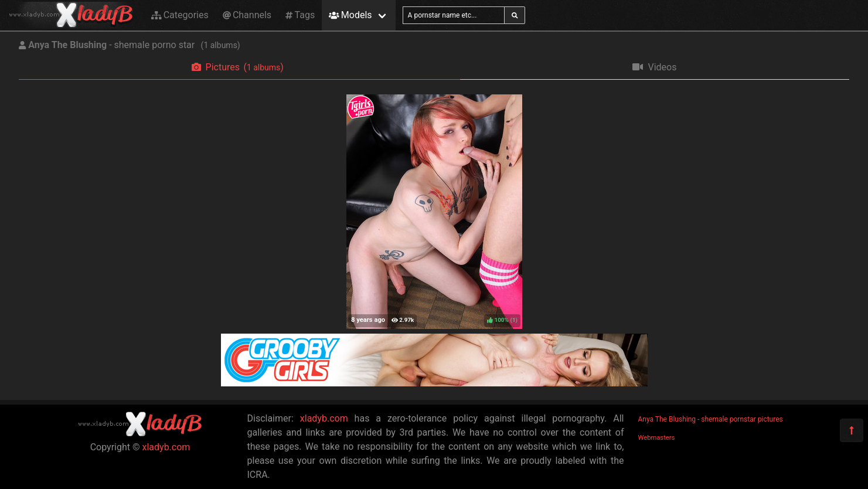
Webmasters (657, 438)
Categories (180, 15)
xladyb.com (166, 447)
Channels (247, 15)
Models (350, 15)
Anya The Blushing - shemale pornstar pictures (711, 419)
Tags (300, 15)
